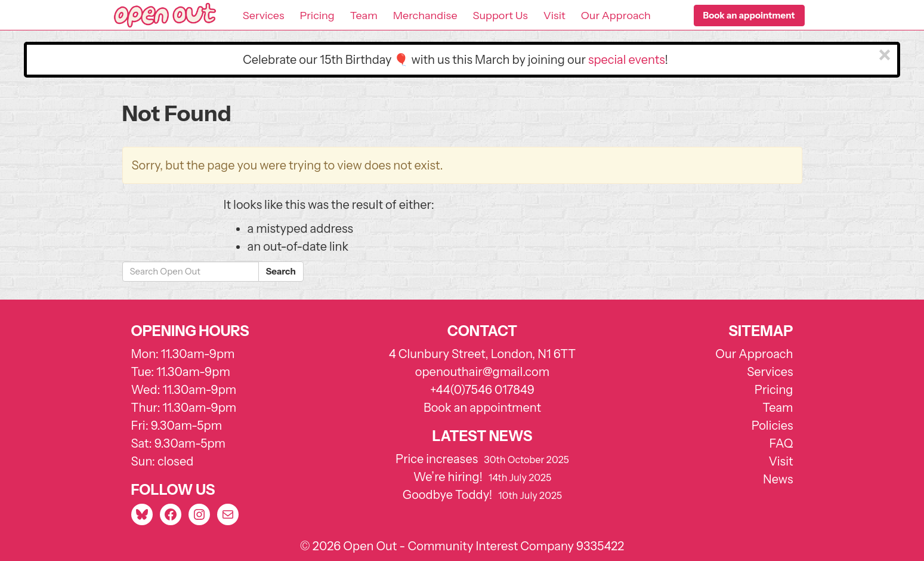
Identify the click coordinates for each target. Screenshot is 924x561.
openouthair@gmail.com (482, 372)
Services (264, 16)
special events (627, 60)
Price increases (437, 459)
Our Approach (616, 16)
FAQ (781, 443)
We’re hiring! (448, 477)
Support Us (500, 16)
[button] (749, 16)
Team (364, 16)
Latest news (483, 436)
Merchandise (425, 16)
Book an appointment (482, 408)
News (778, 479)
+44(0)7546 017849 (482, 390)
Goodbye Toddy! (447, 495)
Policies (772, 426)
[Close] (885, 56)
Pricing (317, 16)
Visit (554, 16)
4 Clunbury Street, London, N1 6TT (483, 354)
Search (281, 271)
